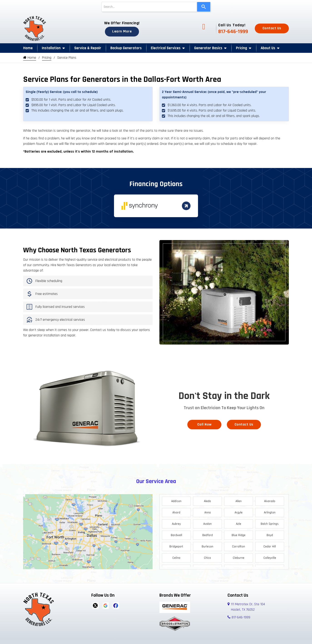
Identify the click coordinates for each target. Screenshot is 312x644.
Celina (176, 557)
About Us (268, 48)
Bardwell (176, 534)
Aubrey (176, 522)
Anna (208, 511)
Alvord (176, 511)
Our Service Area (156, 480)
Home (28, 48)
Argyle (239, 511)
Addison (176, 500)
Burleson (207, 545)
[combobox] (149, 7)
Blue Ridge (239, 534)
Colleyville (270, 557)
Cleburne (239, 557)
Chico (207, 557)
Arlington (270, 511)
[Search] (204, 7)
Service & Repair (88, 48)
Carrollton (239, 545)
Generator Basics (208, 48)
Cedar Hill (270, 545)
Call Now (204, 423)
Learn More (122, 31)
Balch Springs (270, 522)
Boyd (270, 534)
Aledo (207, 500)
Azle (239, 522)
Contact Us (272, 28)
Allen (239, 500)
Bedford (208, 534)
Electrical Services (166, 48)
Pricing (241, 48)
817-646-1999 (233, 32)
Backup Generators (126, 48)
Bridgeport (176, 545)
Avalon (207, 522)
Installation (51, 48)
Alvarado (270, 500)
